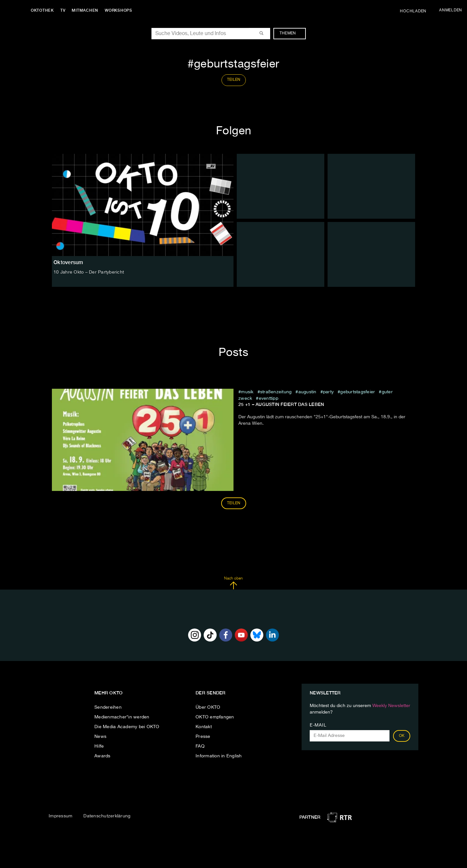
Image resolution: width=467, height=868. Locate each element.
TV (63, 10)
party (328, 392)
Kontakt (204, 727)
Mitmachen (85, 10)
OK (402, 736)
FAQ (200, 746)
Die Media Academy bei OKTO (127, 727)
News (100, 737)
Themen (291, 33)
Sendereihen (108, 707)
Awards (102, 756)
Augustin (307, 392)
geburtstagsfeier (358, 392)
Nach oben (233, 583)
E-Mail (318, 725)
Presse (203, 737)
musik (247, 392)
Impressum (60, 816)
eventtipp (269, 398)
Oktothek (42, 10)
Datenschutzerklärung (107, 816)
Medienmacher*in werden (122, 717)
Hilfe (99, 746)
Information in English (219, 756)
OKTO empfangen (215, 717)
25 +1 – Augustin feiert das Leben (281, 404)
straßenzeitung (276, 392)
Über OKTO (208, 707)
